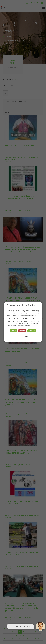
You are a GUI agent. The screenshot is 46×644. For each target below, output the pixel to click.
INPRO (26, 337)
